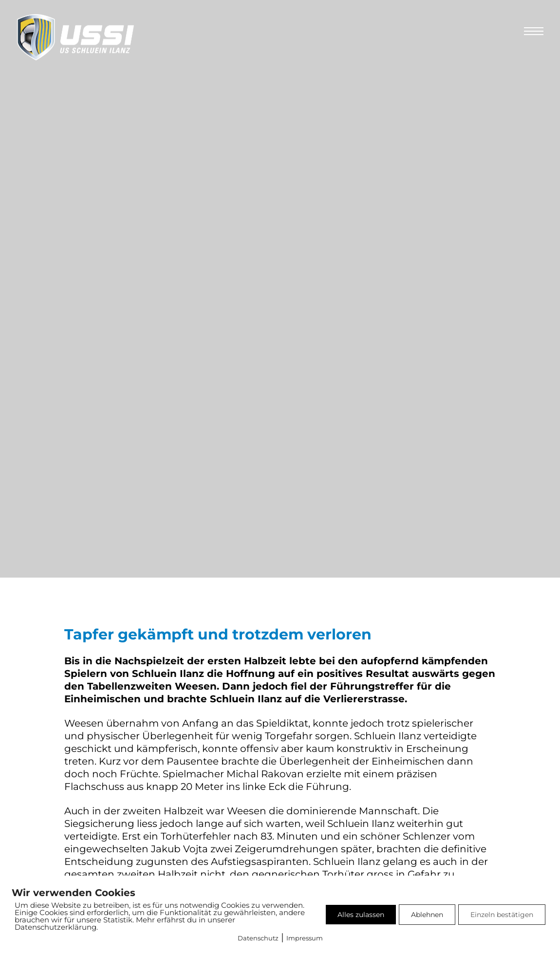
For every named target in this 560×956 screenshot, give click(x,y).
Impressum (305, 938)
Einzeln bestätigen (502, 915)
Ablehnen (427, 915)
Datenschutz (258, 938)
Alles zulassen (361, 915)
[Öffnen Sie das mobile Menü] (534, 31)
